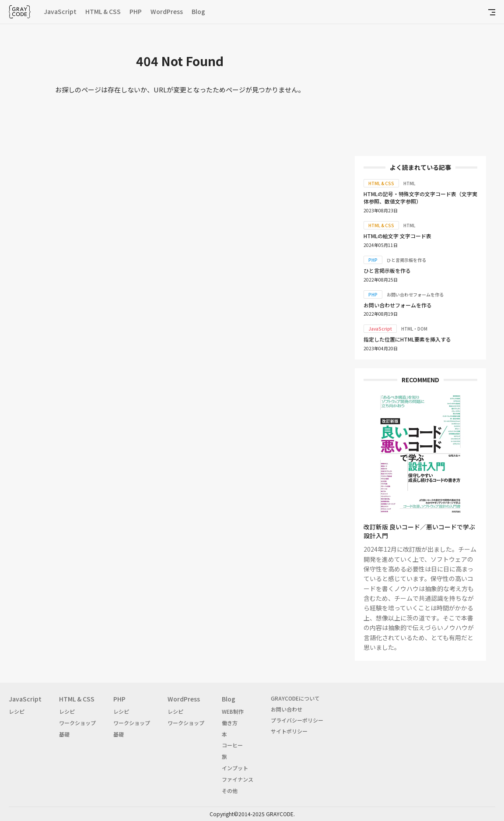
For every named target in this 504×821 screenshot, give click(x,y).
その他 (230, 791)
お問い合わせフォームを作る (415, 294)
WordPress (167, 11)
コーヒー (232, 745)
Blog (198, 11)
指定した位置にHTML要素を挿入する (407, 339)
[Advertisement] (420, 92)
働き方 (230, 723)
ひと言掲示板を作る (406, 260)
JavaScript (60, 11)
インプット (235, 768)
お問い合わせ (287, 709)
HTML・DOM (414, 329)
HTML (409, 183)
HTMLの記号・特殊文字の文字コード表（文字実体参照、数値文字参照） (420, 197)
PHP (136, 11)
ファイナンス (238, 779)
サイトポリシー (289, 731)
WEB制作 (233, 711)
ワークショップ (77, 723)
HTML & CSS (103, 11)
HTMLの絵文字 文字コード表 (397, 236)
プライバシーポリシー (297, 720)
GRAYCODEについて (295, 698)
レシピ (17, 711)
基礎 (64, 734)
